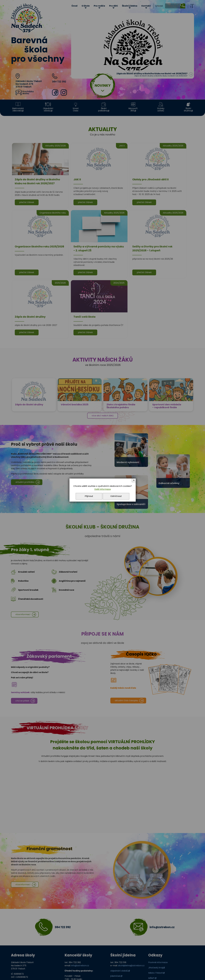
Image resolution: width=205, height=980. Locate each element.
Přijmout (89, 496)
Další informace (103, 489)
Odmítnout (116, 496)
